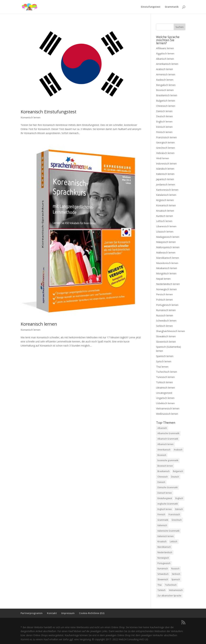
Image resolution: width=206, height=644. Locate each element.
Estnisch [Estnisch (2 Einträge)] (179, 509)
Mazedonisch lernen (167, 263)
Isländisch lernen (165, 169)
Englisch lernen (164, 122)
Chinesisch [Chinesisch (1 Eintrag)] (163, 477)
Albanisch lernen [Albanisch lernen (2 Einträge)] (165, 444)
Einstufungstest (151, 7)
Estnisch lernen (164, 127)
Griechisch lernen (165, 148)
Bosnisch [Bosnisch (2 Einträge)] (162, 455)
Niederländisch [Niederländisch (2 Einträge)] (165, 552)
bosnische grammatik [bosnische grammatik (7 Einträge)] (168, 460)
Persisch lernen (164, 294)
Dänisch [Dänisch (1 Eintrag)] (161, 482)
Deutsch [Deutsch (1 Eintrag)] (175, 477)
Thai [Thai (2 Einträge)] (160, 585)
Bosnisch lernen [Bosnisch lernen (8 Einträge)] (165, 466)
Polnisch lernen (164, 300)
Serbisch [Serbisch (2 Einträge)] (176, 574)
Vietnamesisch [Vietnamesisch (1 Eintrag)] (176, 590)
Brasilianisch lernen (167, 95)
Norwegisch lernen (166, 289)
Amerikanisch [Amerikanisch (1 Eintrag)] (164, 450)
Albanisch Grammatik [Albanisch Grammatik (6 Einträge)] (168, 439)
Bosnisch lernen (165, 90)
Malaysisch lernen (166, 242)
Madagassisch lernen (168, 237)
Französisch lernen (166, 137)
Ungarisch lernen (165, 398)
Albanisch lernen (165, 59)
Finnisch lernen (164, 132)
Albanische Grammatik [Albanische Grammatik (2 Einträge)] (168, 433)
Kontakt (52, 613)
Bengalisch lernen (166, 85)
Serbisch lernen (164, 326)
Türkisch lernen (164, 382)
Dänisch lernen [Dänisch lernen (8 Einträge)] (165, 493)
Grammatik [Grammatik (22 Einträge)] (163, 520)
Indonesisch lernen (166, 164)
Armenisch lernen (166, 74)
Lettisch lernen (164, 221)
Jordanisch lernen (166, 184)
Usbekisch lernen (165, 403)
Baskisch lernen (165, 80)
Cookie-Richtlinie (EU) (92, 613)
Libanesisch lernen (166, 226)
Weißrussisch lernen (167, 414)
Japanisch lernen (165, 179)
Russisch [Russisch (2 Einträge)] (175, 569)
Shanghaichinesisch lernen (171, 331)
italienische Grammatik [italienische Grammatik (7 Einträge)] (168, 531)
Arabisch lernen (165, 69)
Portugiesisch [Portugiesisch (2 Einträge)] (164, 563)
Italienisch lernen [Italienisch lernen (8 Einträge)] (166, 536)
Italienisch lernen (165, 174)
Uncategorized (164, 393)
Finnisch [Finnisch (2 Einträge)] (161, 514)
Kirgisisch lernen (165, 200)
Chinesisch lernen (166, 106)
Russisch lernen (165, 315)
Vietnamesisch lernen (168, 408)
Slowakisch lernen (166, 336)
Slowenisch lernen (166, 342)
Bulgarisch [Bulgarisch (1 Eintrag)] (178, 471)
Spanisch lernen (165, 356)
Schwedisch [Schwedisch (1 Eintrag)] (163, 574)
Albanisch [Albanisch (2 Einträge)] (162, 428)
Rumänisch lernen (166, 310)
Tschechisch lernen (167, 372)
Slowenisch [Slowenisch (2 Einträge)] (163, 579)
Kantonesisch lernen (167, 190)
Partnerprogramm (32, 613)
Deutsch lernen (164, 116)
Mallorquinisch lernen (168, 247)
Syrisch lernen (164, 361)
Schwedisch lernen (166, 321)
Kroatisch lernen (165, 211)
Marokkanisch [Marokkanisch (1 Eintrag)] (164, 547)
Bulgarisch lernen (166, 101)
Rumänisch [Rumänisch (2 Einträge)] (163, 569)
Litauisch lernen (165, 232)
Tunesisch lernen (165, 377)
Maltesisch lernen (166, 253)
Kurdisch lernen (165, 216)
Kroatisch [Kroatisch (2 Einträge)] (162, 542)
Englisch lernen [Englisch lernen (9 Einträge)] (165, 509)
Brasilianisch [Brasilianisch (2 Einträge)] (164, 471)
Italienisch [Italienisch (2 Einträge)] (162, 525)
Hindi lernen (163, 158)
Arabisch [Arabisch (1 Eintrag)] (178, 450)
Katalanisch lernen (166, 195)
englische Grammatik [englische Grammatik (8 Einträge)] (168, 504)
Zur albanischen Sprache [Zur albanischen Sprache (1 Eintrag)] (169, 596)
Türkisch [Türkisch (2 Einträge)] (161, 590)
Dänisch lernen (164, 111)
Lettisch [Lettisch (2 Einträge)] (174, 542)
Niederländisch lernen (168, 284)
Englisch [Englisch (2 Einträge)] (179, 498)
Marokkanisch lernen (168, 258)
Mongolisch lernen (166, 273)
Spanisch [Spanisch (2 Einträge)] (176, 579)
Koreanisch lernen (30, 117)
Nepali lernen (163, 279)
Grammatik (172, 7)
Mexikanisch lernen (167, 268)
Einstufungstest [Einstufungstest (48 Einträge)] (165, 498)
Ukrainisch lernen (165, 388)
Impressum (68, 613)
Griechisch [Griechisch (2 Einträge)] (177, 520)
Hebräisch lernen (165, 153)
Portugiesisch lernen (167, 305)
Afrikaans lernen (165, 48)
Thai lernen (162, 367)
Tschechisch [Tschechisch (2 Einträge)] (171, 585)
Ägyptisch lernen (165, 53)
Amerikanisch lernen (167, 64)
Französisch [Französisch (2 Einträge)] (174, 514)
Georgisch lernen (165, 142)
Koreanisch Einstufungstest (49, 112)
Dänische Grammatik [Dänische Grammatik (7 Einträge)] (168, 487)
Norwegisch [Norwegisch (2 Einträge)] (163, 558)
